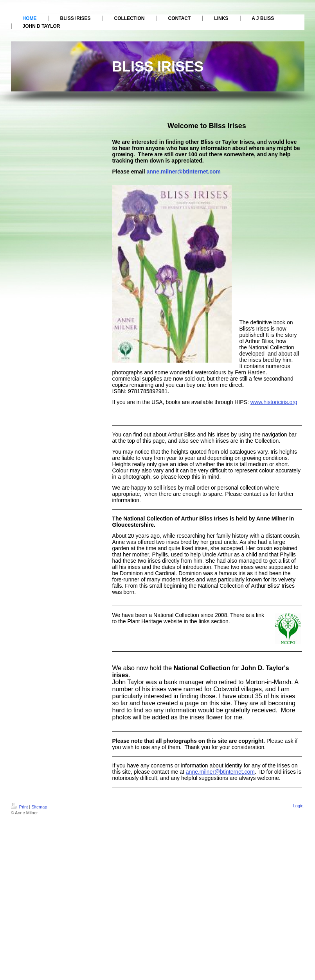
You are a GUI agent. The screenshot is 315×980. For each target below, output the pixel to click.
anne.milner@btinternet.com (183, 172)
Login (298, 806)
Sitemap (39, 807)
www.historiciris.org (274, 402)
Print (20, 807)
